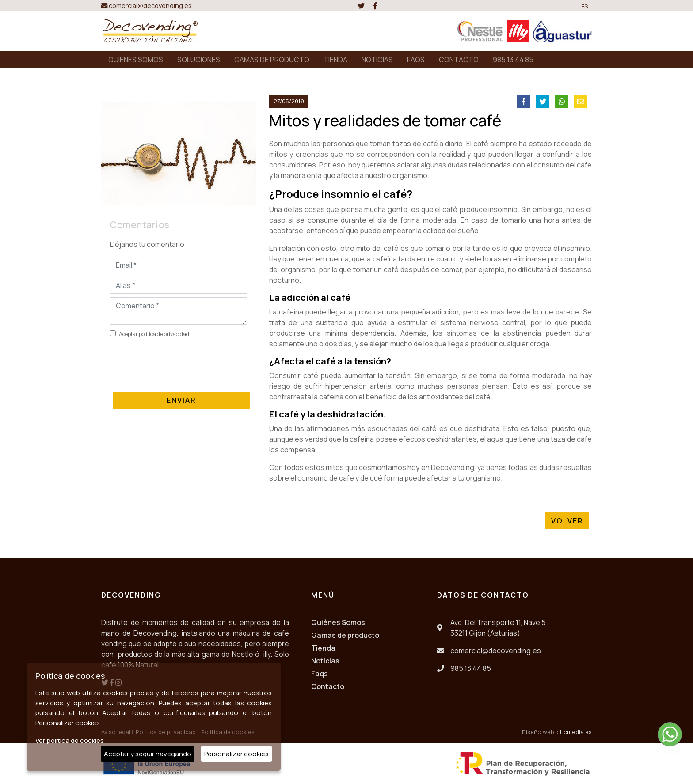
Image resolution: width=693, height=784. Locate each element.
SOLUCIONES (199, 60)
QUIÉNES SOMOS (136, 60)
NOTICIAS (377, 60)
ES (585, 6)
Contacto (328, 686)
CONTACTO (459, 60)
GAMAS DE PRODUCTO (272, 60)
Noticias (325, 661)
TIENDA (335, 60)
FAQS (416, 60)
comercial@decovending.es (147, 6)
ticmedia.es (576, 732)
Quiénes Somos (338, 622)
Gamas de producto (345, 635)
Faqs (320, 674)
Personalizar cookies (236, 754)
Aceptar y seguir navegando (148, 754)
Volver (567, 521)
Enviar (181, 400)
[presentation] (177, 363)
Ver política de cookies (70, 740)
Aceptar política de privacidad (154, 334)
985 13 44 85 (513, 60)
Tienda (323, 648)
